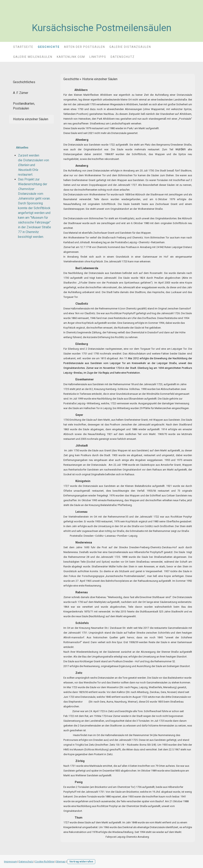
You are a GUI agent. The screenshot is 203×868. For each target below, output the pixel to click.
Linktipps (98, 57)
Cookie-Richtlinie (45, 862)
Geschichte (49, 47)
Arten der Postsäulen (84, 47)
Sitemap (61, 862)
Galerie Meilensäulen (33, 57)
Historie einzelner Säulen (31, 119)
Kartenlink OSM (71, 57)
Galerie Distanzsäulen (130, 47)
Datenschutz (123, 57)
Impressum (10, 862)
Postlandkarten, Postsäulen (24, 106)
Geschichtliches (24, 82)
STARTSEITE (23, 47)
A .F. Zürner (21, 93)
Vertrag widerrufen (81, 862)
